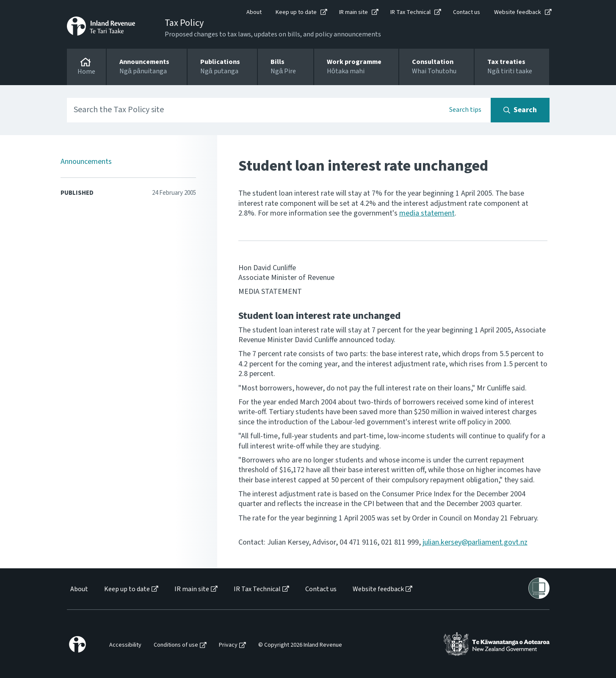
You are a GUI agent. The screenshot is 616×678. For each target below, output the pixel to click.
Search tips (465, 110)
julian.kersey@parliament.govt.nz (475, 542)
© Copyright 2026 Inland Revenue (300, 645)
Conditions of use (176, 645)
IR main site (354, 12)
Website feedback (518, 12)
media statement (427, 213)
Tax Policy (184, 23)
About (254, 12)
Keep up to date (296, 12)
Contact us (467, 12)
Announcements (86, 162)
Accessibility (125, 645)
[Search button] (520, 110)
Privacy (228, 645)
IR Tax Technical (410, 12)
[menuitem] (79, 589)
